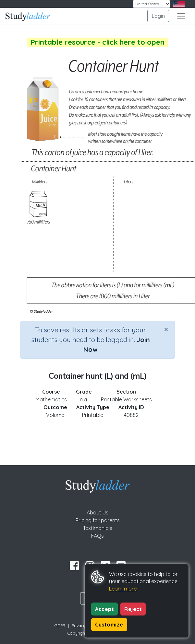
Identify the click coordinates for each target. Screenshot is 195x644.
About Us (97, 512)
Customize (109, 625)
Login (158, 16)
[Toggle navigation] (181, 16)
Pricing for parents (98, 520)
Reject (133, 609)
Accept (104, 609)
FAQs (97, 536)
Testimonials (98, 528)
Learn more (123, 589)
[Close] (166, 329)
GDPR (60, 626)
